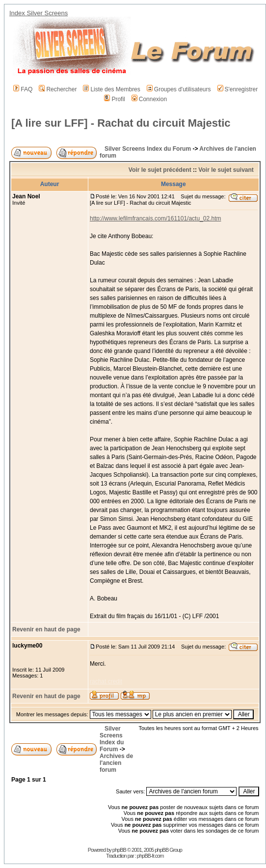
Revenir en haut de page (46, 629)
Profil (114, 99)
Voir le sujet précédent (160, 170)
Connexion (149, 99)
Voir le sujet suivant (226, 170)
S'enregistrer (238, 89)
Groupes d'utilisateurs (179, 89)
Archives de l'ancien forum (116, 763)
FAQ (23, 89)
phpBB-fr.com (150, 856)
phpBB (119, 850)
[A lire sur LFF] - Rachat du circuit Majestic (121, 123)
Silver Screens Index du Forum (148, 149)
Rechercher (58, 89)
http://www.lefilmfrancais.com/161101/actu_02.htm (155, 218)
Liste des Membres (111, 89)
